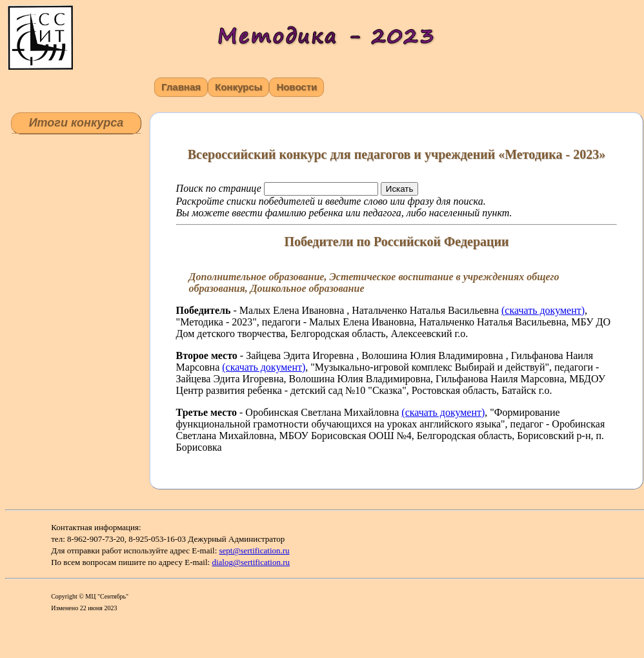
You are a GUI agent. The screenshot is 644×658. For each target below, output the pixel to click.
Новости (297, 87)
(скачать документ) (543, 310)
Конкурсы (238, 87)
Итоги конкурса (76, 123)
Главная (181, 87)
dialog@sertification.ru (251, 562)
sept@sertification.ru (255, 550)
